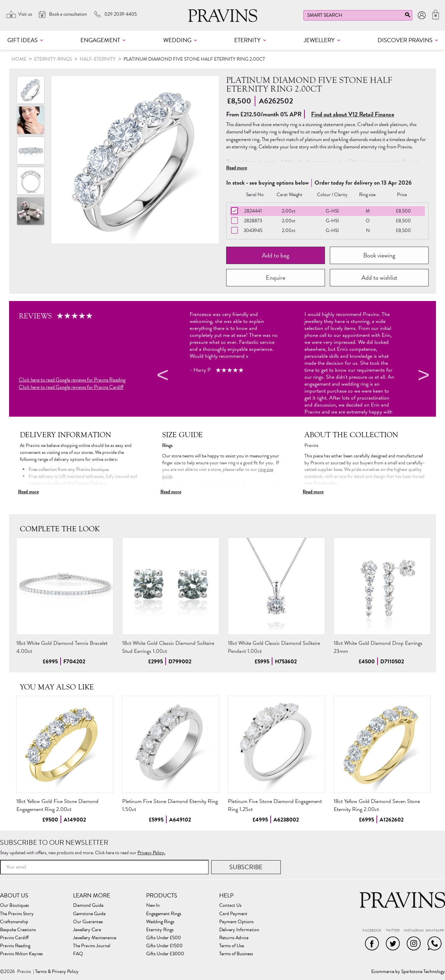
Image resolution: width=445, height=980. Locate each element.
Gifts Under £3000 (165, 954)
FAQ (78, 954)
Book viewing (379, 255)
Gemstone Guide (89, 914)
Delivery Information (239, 930)
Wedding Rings (160, 922)
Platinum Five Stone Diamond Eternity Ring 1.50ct (170, 805)
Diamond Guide (88, 905)
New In (153, 905)
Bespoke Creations (18, 930)
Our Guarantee (88, 922)
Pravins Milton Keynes (21, 954)
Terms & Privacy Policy (57, 972)
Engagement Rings (164, 914)
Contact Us (230, 905)
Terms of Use (232, 946)
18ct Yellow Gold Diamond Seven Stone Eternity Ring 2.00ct (377, 805)
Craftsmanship (14, 922)
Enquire (276, 277)
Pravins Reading (15, 946)
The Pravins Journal (92, 946)
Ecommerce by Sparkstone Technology (408, 972)
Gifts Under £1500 (164, 946)
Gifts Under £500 (164, 938)
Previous (162, 376)
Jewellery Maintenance (95, 938)
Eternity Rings (160, 930)
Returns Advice (234, 938)
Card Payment (233, 914)
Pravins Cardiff (14, 938)
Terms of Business (236, 954)
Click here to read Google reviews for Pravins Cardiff (71, 387)
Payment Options (236, 922)
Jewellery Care (87, 930)
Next (422, 376)
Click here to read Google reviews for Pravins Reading (72, 380)
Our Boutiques (14, 905)
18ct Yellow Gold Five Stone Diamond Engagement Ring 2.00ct (57, 805)
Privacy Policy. (151, 853)
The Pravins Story (17, 914)
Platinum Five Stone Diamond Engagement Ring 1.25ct (275, 805)
